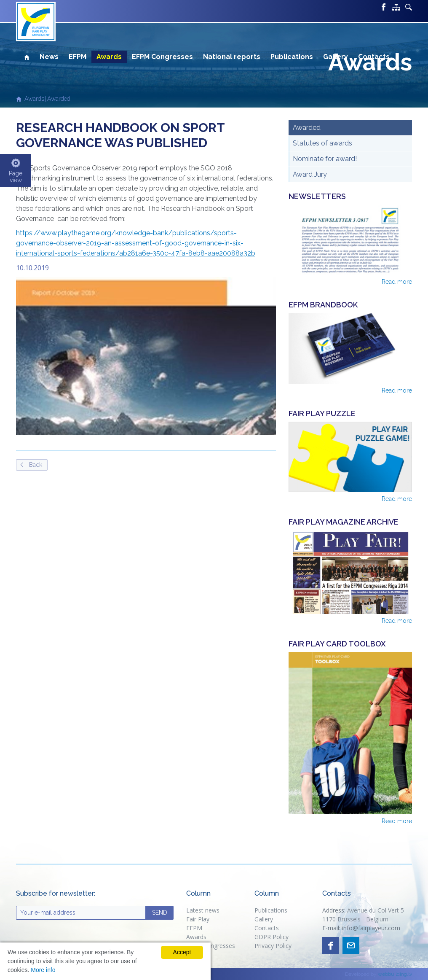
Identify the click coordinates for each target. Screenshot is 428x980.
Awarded (59, 99)
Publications (292, 57)
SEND (160, 913)
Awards (109, 57)
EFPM (78, 57)
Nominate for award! (325, 159)
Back (36, 465)
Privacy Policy (274, 946)
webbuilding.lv (395, 974)
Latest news (203, 910)
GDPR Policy (272, 937)
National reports (232, 57)
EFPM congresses (211, 946)
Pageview (16, 177)
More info (43, 970)
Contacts (374, 57)
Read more (397, 282)
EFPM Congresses (162, 57)
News (49, 57)
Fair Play (198, 919)
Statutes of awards (322, 143)
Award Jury (310, 174)
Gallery (336, 57)
